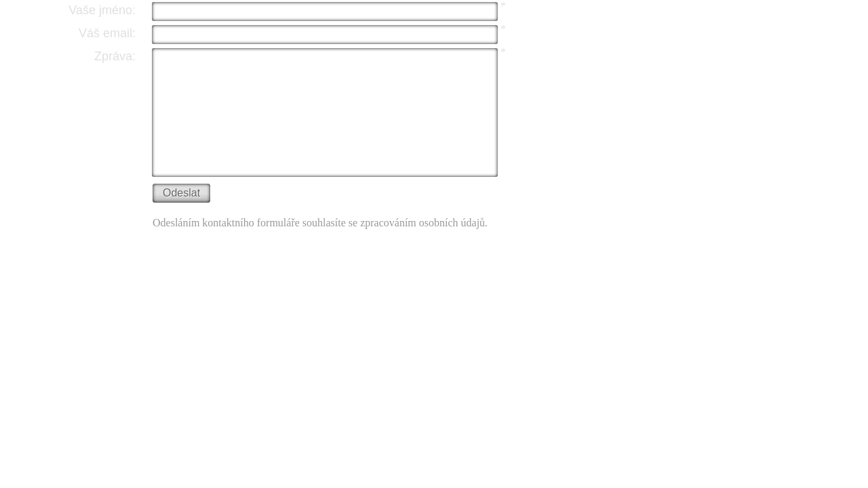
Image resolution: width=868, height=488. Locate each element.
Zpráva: (115, 56)
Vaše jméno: (102, 10)
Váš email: (107, 33)
